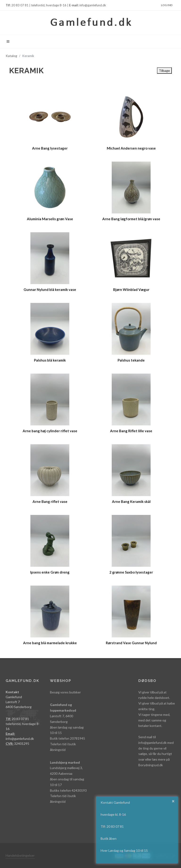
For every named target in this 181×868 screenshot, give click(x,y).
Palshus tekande (131, 360)
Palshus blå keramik (50, 360)
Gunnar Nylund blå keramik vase (50, 289)
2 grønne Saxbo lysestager (131, 572)
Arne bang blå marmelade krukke (50, 643)
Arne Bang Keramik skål (131, 501)
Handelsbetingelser (20, 855)
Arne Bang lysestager (50, 148)
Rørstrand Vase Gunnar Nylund (131, 643)
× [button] (173, 801)
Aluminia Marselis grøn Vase (50, 219)
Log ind (167, 5)
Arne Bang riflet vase (50, 501)
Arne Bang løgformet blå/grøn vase (131, 219)
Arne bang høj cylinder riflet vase (50, 431)
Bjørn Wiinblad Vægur (131, 289)
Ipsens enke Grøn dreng (50, 572)
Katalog (11, 56)
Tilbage (164, 71)
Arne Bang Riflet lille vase (131, 431)
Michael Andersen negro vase (131, 148)
